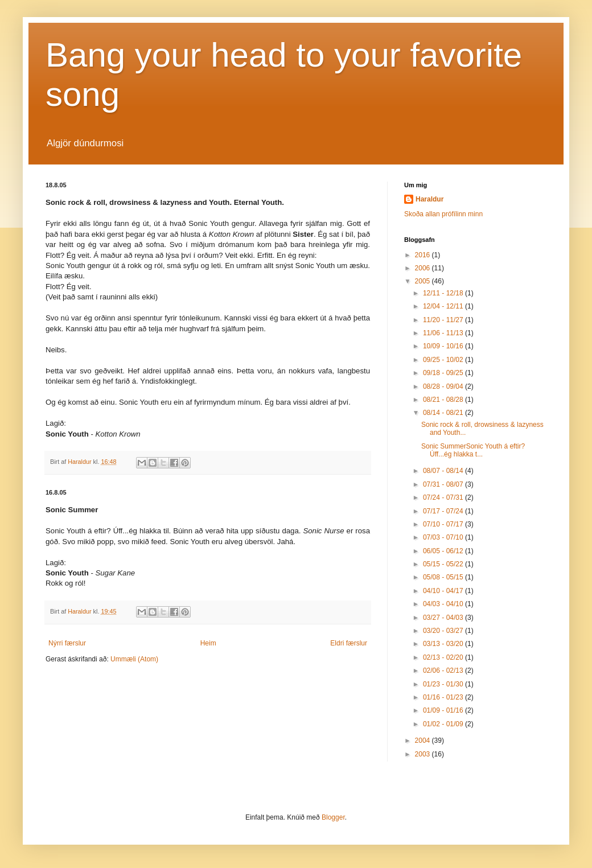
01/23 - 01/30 (444, 684)
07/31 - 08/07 (444, 484)
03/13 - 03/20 (444, 644)
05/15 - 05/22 (444, 564)
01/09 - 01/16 (444, 710)
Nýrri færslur (67, 643)
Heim (208, 643)
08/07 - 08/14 (444, 471)
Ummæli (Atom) (134, 659)
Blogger (333, 817)
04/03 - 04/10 (444, 604)
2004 (424, 741)
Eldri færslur (349, 643)
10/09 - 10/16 (444, 346)
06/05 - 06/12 (444, 551)
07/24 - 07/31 (444, 497)
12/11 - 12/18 (444, 293)
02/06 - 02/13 (444, 670)
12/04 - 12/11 (444, 306)
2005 (424, 281)
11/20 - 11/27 (444, 320)
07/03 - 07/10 (444, 537)
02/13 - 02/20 (444, 657)
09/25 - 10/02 (444, 360)
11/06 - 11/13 (444, 333)
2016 (424, 255)
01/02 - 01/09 (444, 724)
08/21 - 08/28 (444, 400)
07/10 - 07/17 (444, 524)
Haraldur (429, 199)
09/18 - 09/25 (444, 373)
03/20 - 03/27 (444, 631)
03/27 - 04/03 (444, 618)
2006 (424, 268)
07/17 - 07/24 (444, 511)
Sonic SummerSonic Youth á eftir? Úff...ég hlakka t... (473, 450)
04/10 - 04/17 (444, 591)
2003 (424, 754)
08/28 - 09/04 (444, 386)
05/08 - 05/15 (444, 577)
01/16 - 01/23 (444, 697)
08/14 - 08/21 (444, 413)
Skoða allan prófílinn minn (443, 214)
